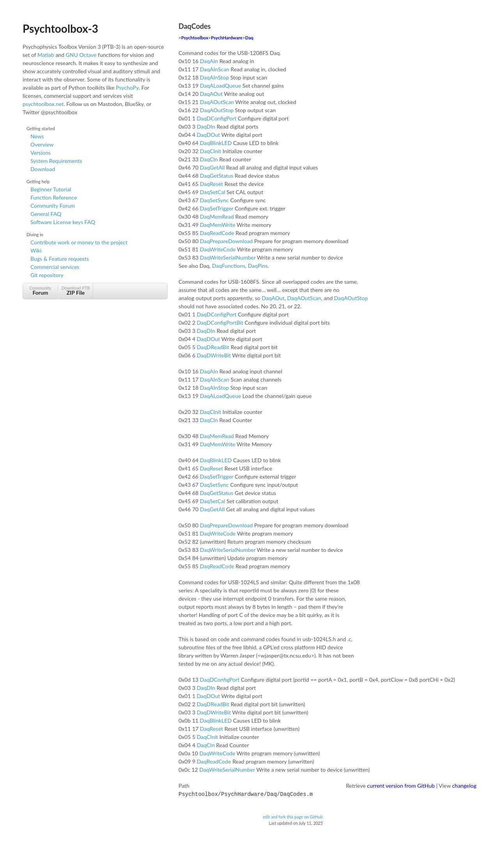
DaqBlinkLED (216, 143)
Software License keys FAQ (63, 222)
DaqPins (258, 266)
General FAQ (46, 214)
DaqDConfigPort (217, 118)
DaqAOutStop (217, 110)
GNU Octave (81, 55)
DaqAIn (209, 61)
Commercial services (55, 267)
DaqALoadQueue (221, 86)
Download (43, 169)
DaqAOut (211, 94)
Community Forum (53, 206)
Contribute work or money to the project (79, 242)
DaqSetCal (213, 192)
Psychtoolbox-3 (60, 28)
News (37, 136)
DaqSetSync (214, 200)
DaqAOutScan (217, 102)
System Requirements (56, 161)
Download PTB (76, 291)
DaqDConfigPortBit (220, 323)
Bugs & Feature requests (60, 259)
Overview (42, 144)
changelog (464, 786)
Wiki (36, 250)
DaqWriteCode (218, 249)
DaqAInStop (214, 77)
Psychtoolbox (195, 38)
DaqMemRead (217, 217)
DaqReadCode (217, 233)
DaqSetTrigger (217, 208)
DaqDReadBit (213, 347)
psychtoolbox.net (43, 104)
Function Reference (54, 197)
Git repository (47, 275)
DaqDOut (209, 135)
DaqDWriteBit (214, 355)
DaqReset (211, 184)
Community (40, 291)
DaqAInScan (215, 69)
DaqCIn (209, 159)
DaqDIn (206, 126)
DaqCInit (211, 151)
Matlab (46, 55)
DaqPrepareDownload (226, 241)
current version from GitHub (401, 786)
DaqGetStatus (217, 176)
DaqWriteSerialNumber (228, 257)
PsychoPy (127, 88)
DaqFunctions (229, 266)
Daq (249, 38)
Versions (41, 153)
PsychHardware (227, 38)
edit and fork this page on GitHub (293, 816)
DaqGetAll (212, 167)
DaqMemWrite (218, 225)
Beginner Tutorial (51, 189)
